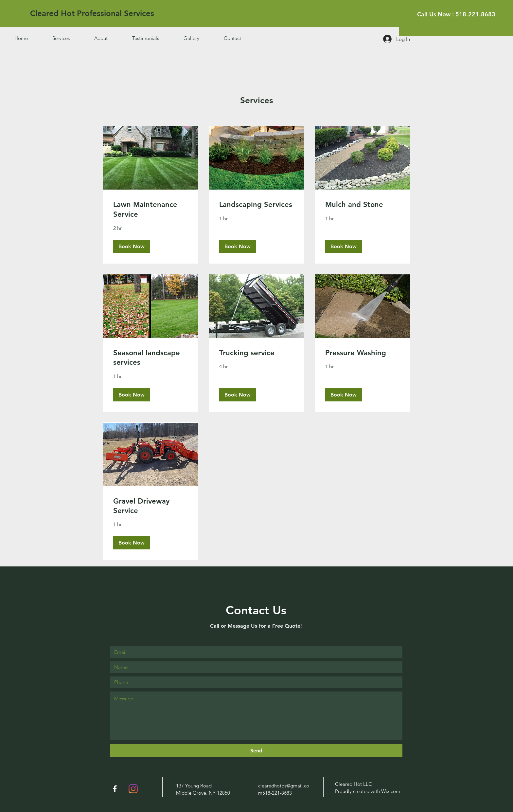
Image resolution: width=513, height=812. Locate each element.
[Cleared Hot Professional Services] (92, 13)
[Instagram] (133, 789)
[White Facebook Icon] (115, 789)
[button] (132, 246)
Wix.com (391, 791)
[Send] (256, 751)
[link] (150, 209)
